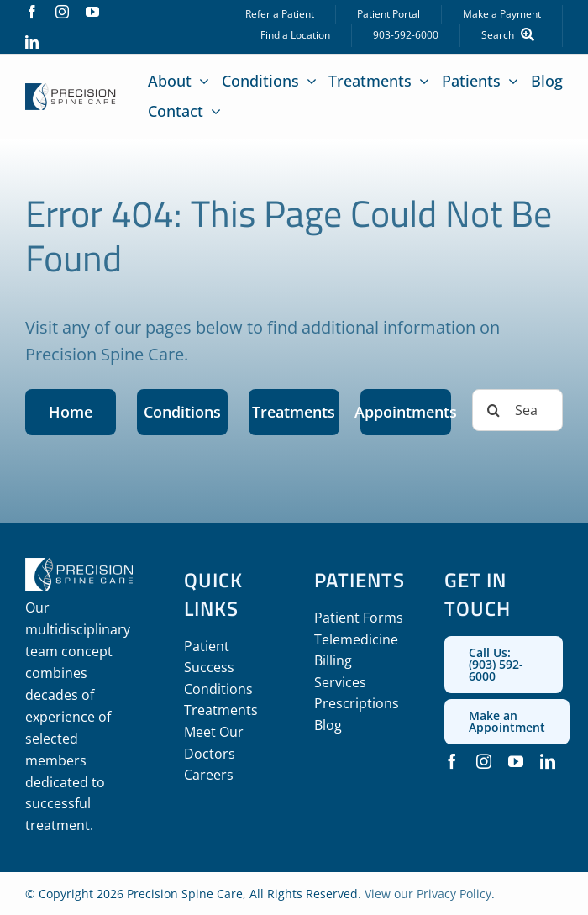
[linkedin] (32, 42)
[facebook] (32, 12)
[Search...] (517, 410)
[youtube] (92, 12)
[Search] (512, 35)
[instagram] (62, 12)
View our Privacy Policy (428, 894)
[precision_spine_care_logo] (71, 91)
